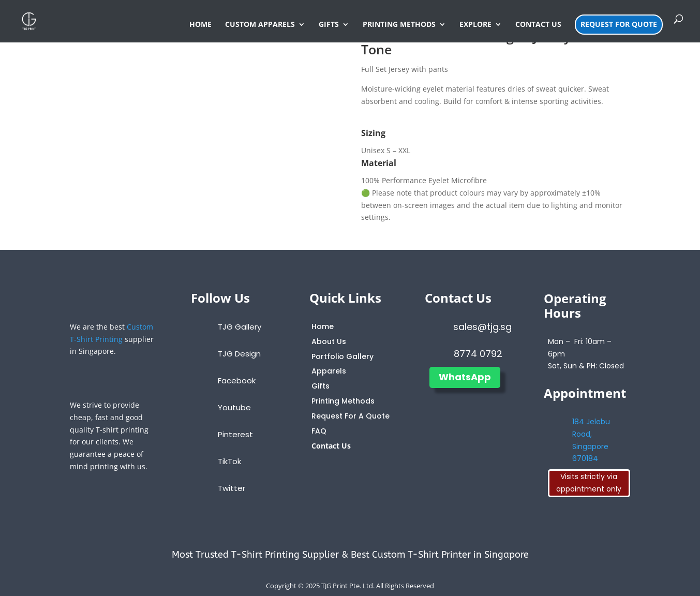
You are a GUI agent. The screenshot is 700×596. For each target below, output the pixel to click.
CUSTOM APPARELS (260, 25)
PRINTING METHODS (399, 25)
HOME (200, 25)
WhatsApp (465, 377)
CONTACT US (538, 25)
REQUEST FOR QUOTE (619, 24)
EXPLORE (475, 25)
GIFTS (329, 25)
